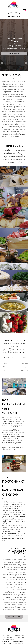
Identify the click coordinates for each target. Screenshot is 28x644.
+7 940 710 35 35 (15, 16)
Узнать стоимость (14, 53)
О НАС (5, 635)
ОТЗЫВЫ (5, 639)
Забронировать (14, 12)
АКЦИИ (22, 635)
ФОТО (9, 635)
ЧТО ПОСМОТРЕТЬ (14, 637)
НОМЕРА (13, 635)
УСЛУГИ (23, 637)
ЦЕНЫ (18, 635)
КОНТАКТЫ (11, 639)
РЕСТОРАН (6, 637)
